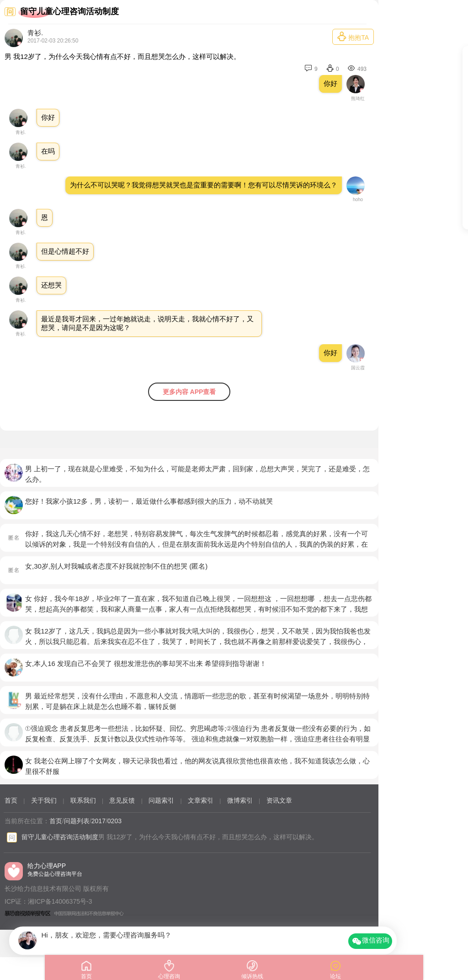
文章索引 (201, 800)
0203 (114, 821)
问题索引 (161, 800)
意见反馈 (122, 800)
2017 (98, 821)
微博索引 (240, 800)
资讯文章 (279, 800)
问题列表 (77, 821)
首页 (11, 800)
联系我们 (83, 800)
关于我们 (44, 800)
